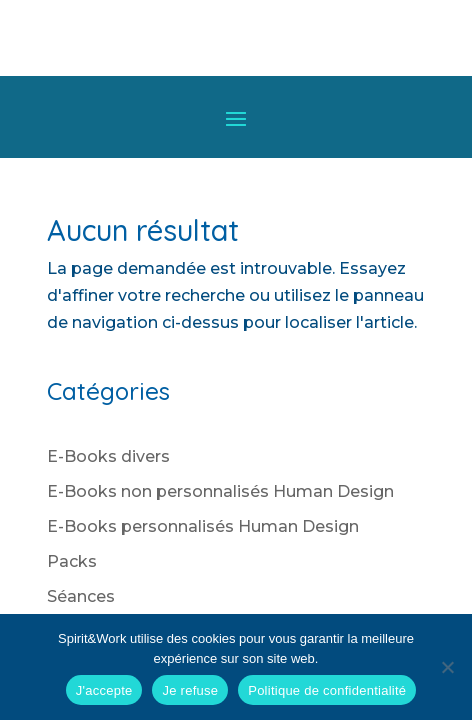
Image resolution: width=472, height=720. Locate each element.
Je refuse (190, 690)
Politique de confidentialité (327, 690)
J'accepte (104, 690)
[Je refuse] (447, 667)
